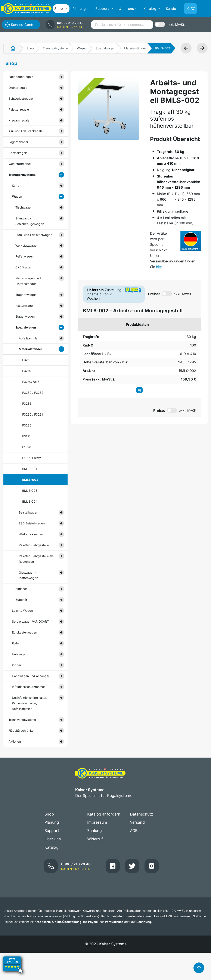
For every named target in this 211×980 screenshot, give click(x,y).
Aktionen (21, 589)
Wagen (82, 48)
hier (159, 267)
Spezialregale (18, 153)
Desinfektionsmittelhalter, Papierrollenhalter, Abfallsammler (30, 703)
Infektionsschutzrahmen (29, 687)
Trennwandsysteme (22, 720)
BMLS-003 (30, 491)
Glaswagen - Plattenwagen (28, 575)
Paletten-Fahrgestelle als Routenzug (36, 559)
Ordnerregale (18, 88)
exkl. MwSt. (176, 25)
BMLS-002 (30, 480)
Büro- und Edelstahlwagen (34, 235)
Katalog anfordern (104, 814)
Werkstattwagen (27, 245)
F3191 (27, 436)
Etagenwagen (25, 316)
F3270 (27, 371)
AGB (134, 831)
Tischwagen (24, 207)
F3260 (27, 360)
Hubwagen (20, 654)
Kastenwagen (25, 306)
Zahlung (94, 831)
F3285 (27, 403)
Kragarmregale (19, 120)
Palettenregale (19, 109)
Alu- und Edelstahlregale (26, 131)
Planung (52, 822)
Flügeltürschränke (21, 731)
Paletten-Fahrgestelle (34, 545)
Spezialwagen (105, 48)
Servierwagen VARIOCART (30, 621)
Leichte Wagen (22, 611)
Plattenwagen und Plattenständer (28, 281)
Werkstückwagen (31, 534)
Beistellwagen (28, 512)
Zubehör (21, 600)
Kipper (17, 665)
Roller (16, 643)
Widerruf (95, 839)
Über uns (53, 839)
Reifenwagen (24, 256)
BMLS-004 (30, 501)
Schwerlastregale (21, 98)
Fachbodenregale (21, 77)
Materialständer (135, 48)
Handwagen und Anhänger (31, 676)
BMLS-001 (30, 469)
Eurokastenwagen (24, 632)
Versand (137, 822)
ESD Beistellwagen (32, 523)
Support (52, 831)
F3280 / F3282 (33, 393)
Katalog (51, 847)
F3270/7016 (31, 382)
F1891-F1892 (32, 458)
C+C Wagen (24, 267)
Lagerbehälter (18, 142)
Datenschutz (142, 814)
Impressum (97, 822)
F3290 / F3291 (33, 414)
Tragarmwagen (26, 295)
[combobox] (122, 25)
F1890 (27, 447)
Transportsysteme (55, 48)
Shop (30, 48)
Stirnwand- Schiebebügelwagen (30, 221)
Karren (17, 186)
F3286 (27, 425)
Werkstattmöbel (20, 164)
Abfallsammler (29, 338)
